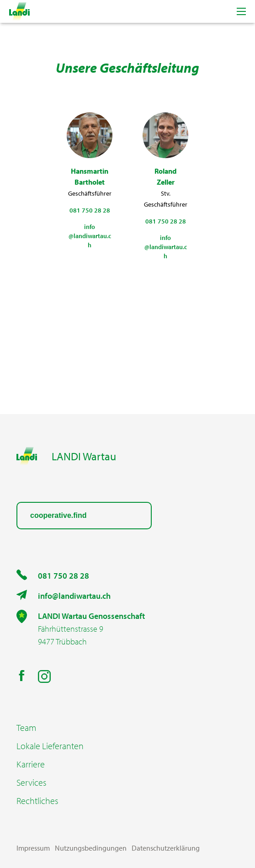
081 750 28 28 (64, 576)
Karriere (31, 764)
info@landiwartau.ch (74, 596)
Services (31, 783)
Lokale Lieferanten (50, 746)
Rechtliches (37, 801)
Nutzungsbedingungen (91, 848)
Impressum (33, 848)
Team (26, 728)
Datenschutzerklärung (166, 848)
